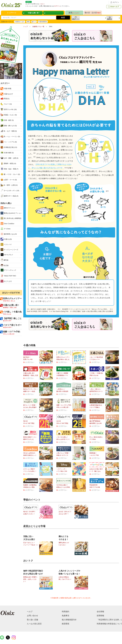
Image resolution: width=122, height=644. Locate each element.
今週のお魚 (6, 239)
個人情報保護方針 (69, 620)
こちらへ (42, 4)
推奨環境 (65, 624)
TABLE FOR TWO (8, 276)
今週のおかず (8, 94)
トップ (26, 27)
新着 (28, 22)
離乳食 (5, 260)
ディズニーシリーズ (9, 250)
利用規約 (65, 611)
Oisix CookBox (7, 224)
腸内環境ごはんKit (9, 234)
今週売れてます (20, 22)
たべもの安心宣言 (34, 624)
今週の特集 (7, 89)
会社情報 (100, 611)
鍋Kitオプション (8, 208)
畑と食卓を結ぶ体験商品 (11, 218)
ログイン (114, 2)
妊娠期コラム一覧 (38, 27)
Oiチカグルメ (7, 255)
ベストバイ (6, 244)
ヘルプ (30, 611)
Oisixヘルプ (113, 7)
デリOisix (6, 229)
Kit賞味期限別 (43, 22)
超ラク (34, 22)
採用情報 (100, 616)
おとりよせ (6, 281)
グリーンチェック (8, 270)
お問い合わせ (32, 616)
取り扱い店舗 (32, 620)
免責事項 (65, 616)
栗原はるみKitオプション (11, 213)
